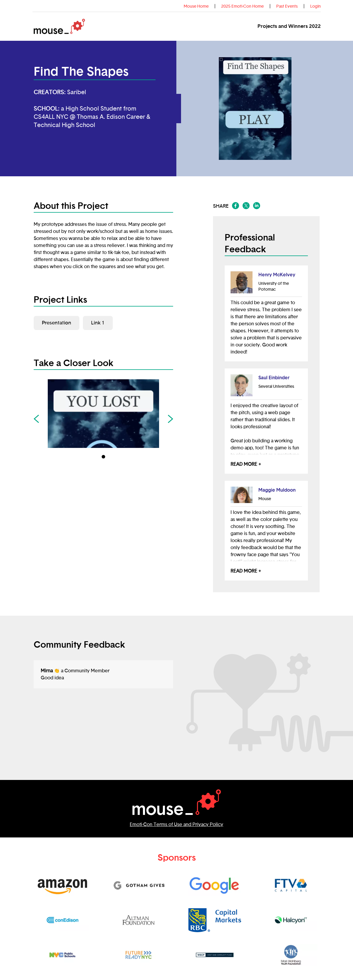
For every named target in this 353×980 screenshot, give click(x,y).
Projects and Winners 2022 (289, 26)
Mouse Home (196, 6)
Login (316, 6)
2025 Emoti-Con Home (242, 6)
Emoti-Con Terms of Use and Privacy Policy (176, 825)
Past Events (287, 6)
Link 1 (98, 323)
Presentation (57, 323)
